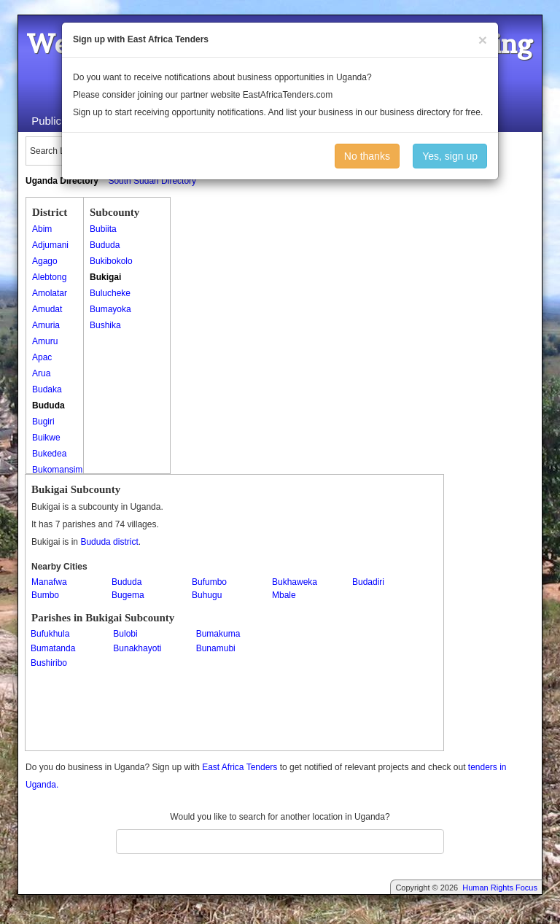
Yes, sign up (450, 156)
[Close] (483, 40)
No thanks (367, 156)
